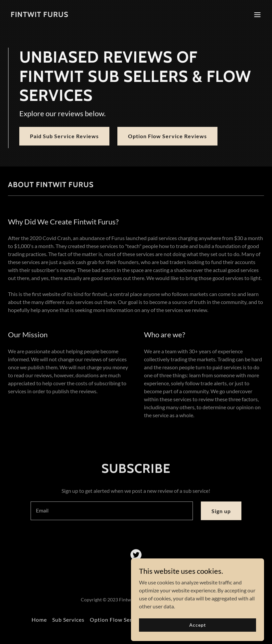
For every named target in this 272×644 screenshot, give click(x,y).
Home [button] (39, 620)
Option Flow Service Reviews (167, 136)
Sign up (221, 511)
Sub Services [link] (68, 620)
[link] (40, 15)
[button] (257, 15)
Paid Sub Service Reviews (64, 136)
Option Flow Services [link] (117, 620)
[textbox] (112, 511)
